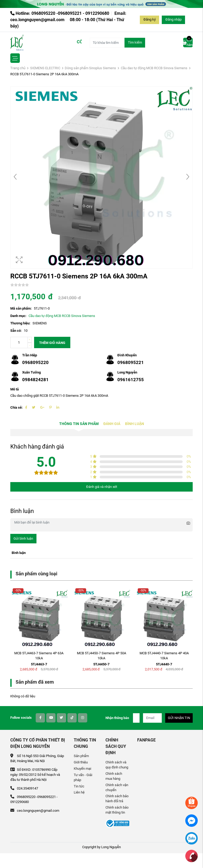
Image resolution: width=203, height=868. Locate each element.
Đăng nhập (174, 19)
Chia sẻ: (17, 407)
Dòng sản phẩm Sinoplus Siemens (90, 68)
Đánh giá (112, 424)
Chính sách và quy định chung (117, 765)
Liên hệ (79, 792)
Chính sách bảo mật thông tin (117, 810)
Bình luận (135, 424)
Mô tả (15, 389)
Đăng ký (150, 19)
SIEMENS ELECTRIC (45, 68)
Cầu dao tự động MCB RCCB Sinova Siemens (154, 68)
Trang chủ (18, 68)
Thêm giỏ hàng (52, 343)
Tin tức (79, 786)
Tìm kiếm (135, 42)
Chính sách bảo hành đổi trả (117, 799)
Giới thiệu (81, 762)
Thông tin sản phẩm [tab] (79, 424)
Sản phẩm (81, 756)
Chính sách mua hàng (114, 776)
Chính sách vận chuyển (117, 787)
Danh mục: (18, 316)
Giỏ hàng (188, 42)
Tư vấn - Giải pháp (83, 777)
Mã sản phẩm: (21, 308)
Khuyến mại (82, 769)
